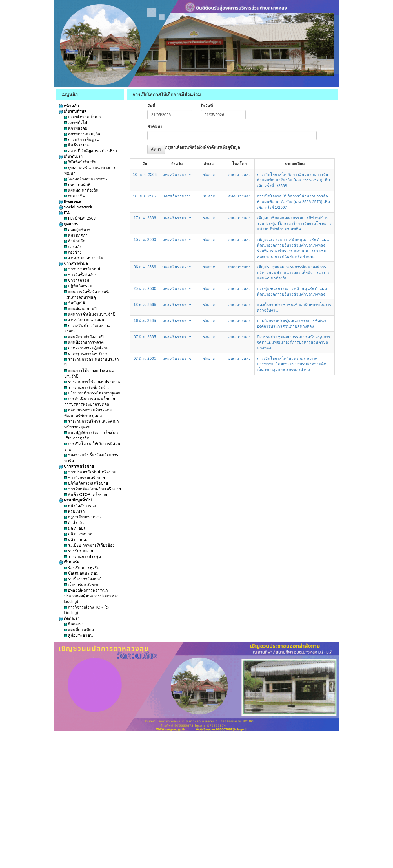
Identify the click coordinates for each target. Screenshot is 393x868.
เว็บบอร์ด (69, 562)
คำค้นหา (155, 126)
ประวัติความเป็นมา (83, 117)
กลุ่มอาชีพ (75, 196)
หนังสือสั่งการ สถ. (81, 506)
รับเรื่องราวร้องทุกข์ (83, 579)
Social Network (75, 207)
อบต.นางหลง (239, 174)
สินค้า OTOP (77, 145)
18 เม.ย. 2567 (145, 196)
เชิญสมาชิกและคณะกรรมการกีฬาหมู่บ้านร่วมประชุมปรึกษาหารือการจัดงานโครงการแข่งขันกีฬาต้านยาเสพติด (294, 223)
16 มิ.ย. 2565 (145, 321)
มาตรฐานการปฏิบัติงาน (87, 348)
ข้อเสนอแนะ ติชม (82, 573)
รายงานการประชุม (83, 556)
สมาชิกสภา (76, 235)
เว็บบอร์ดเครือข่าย (82, 585)
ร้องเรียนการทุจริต (82, 568)
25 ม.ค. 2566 (145, 288)
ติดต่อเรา (69, 618)
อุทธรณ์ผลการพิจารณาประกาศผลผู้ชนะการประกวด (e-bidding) (92, 596)
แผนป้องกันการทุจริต (84, 342)
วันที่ (151, 106)
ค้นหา (156, 149)
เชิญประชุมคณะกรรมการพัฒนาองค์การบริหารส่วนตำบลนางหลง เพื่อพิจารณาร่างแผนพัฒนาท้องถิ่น (293, 272)
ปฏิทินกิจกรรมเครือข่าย (86, 483)
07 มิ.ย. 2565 (145, 337)
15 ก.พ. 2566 (145, 239)
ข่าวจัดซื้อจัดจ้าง (80, 275)
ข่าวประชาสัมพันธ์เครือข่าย (90, 472)
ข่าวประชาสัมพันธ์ (82, 269)
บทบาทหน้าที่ (77, 185)
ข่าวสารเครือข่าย (76, 466)
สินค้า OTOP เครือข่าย (86, 494)
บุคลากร (68, 224)
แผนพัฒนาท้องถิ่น (82, 190)
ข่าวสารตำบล (73, 263)
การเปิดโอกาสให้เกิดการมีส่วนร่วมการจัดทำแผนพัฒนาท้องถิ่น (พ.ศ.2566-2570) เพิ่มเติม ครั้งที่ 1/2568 (293, 180)
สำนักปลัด (75, 241)
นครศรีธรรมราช (177, 174)
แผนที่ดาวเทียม (79, 630)
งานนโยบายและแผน (84, 320)
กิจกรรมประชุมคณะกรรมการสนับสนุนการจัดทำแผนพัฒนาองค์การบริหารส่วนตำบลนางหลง (294, 342)
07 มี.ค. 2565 (145, 358)
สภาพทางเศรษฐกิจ (82, 134)
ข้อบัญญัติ (75, 303)
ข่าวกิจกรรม (77, 280)
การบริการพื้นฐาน (82, 139)
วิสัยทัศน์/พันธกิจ (80, 162)
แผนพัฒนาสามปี (81, 308)
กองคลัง (73, 247)
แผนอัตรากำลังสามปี (84, 337)
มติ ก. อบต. (76, 540)
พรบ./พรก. (75, 511)
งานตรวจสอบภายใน (84, 258)
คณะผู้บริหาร (77, 230)
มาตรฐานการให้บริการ (86, 354)
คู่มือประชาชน (79, 635)
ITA (64, 213)
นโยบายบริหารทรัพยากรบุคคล (93, 393)
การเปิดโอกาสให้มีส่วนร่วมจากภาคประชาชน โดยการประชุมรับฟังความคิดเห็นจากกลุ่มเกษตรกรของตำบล (292, 364)
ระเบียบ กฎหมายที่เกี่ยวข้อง (89, 545)
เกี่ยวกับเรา (71, 156)
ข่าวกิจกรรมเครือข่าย (85, 478)
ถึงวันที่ (207, 106)
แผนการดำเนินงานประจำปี (90, 314)
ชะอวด (209, 174)
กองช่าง (73, 252)
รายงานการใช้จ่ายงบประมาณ (92, 382)
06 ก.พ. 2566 (145, 267)
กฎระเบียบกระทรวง (83, 517)
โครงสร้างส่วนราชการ (86, 179)
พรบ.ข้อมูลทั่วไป (75, 500)
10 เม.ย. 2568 (145, 174)
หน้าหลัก (69, 106)
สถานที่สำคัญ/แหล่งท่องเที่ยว (91, 151)
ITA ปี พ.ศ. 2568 (80, 218)
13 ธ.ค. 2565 (145, 305)
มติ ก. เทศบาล (78, 534)
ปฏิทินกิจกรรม (78, 286)
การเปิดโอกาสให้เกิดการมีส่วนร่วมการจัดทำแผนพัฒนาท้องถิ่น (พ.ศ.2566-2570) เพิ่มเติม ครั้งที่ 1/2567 (293, 202)
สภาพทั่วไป (76, 123)
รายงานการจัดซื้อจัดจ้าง (87, 387)
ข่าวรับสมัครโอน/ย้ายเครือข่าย (93, 489)
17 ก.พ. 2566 (145, 218)
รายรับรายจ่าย (79, 551)
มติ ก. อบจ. (76, 528)
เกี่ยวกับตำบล (73, 111)
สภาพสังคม (76, 128)
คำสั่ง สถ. (74, 523)
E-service (70, 201)
